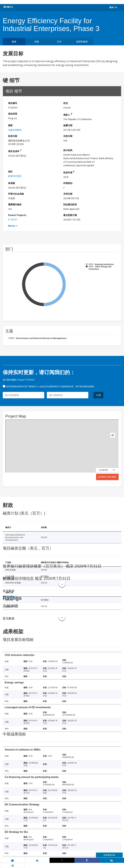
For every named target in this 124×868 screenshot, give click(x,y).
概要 (14, 42)
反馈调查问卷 (109, 855)
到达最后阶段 (70, 204)
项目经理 (13, 114)
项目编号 (13, 103)
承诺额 (11, 183)
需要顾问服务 (15, 204)
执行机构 (68, 150)
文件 (59, 42)
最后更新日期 (70, 215)
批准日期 (13, 136)
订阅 (98, 395)
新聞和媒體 (82, 42)
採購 (37, 42)
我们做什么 (8, 7)
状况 (66, 103)
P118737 (13, 220)
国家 (10, 125)
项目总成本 (15, 151)
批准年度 (69, 172)
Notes (12, 226)
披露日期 (68, 125)
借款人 (68, 114)
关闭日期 (68, 194)
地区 (10, 171)
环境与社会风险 (16, 194)
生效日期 (68, 136)
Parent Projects (17, 215)
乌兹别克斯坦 (15, 130)
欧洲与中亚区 (15, 176)
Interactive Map (107, 477)
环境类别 (68, 183)
